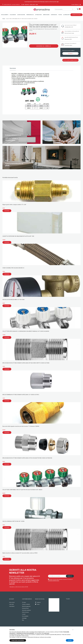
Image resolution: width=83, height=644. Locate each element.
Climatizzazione (21, 15)
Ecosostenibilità (25, 616)
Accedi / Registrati (76, 5)
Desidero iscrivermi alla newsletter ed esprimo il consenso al (60, 580)
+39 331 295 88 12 (16, 5)
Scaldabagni (13, 15)
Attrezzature (38, 15)
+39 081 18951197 (7, 5)
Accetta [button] (70, 640)
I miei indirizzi (12, 606)
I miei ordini (11, 604)
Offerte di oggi (76, 15)
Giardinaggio (54, 15)
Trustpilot (68, 599)
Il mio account (12, 602)
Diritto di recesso (25, 612)
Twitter (37, 604)
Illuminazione (66, 15)
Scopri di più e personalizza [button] (18, 640)
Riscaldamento (5, 15)
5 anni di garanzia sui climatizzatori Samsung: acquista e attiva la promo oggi (41, 2)
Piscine (60, 15)
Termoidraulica (30, 15)
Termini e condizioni (26, 604)
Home (4, 19)
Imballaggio (24, 618)
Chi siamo (24, 602)
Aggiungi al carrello (44, 46)
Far (30, 23)
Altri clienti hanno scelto (70, 60)
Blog (23, 620)
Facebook (38, 602)
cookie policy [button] (47, 633)
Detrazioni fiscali (25, 608)
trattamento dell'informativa (54, 581)
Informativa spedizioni (26, 610)
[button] (73, 630)
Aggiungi (7, 211)
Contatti (24, 614)
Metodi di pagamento (26, 606)
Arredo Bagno (46, 15)
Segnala (70, 53)
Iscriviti (70, 576)
